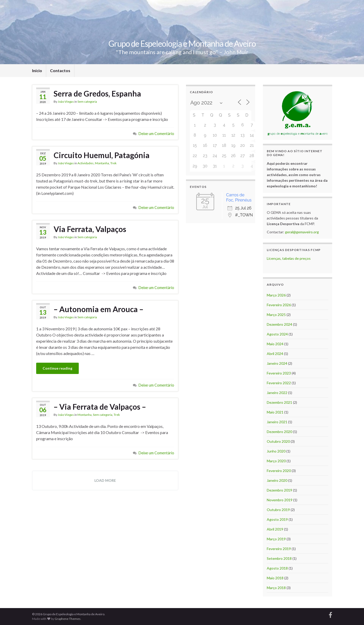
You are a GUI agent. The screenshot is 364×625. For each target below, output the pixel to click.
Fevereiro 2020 (279, 471)
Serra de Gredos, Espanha (97, 93)
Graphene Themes (68, 619)
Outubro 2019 (278, 510)
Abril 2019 (275, 529)
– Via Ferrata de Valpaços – (100, 407)
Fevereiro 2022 (279, 383)
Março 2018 (276, 588)
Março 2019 (276, 539)
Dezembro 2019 (279, 490)
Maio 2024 (275, 344)
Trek (113, 163)
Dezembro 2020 (279, 432)
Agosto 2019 (277, 519)
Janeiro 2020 (277, 480)
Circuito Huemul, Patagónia (102, 155)
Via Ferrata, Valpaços (90, 229)
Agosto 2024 (277, 334)
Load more (105, 480)
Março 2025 (276, 315)
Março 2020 (276, 461)
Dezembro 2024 (279, 324)
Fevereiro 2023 (279, 373)
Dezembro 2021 (279, 402)
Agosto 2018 (277, 568)
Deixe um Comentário (156, 134)
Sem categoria (87, 102)
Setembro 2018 (279, 558)
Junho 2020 (276, 451)
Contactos (60, 70)
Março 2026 (276, 295)
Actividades (86, 163)
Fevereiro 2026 (279, 305)
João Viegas (66, 102)
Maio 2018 (275, 578)
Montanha (102, 163)
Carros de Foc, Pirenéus (239, 198)
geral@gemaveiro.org (302, 232)
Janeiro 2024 (277, 363)
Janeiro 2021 (277, 422)
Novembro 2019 (280, 500)
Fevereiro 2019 (279, 549)
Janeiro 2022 (277, 393)
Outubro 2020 (278, 441)
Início (37, 70)
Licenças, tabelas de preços (289, 258)
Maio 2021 (275, 412)
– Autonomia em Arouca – (99, 309)
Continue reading (57, 368)
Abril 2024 (275, 354)
